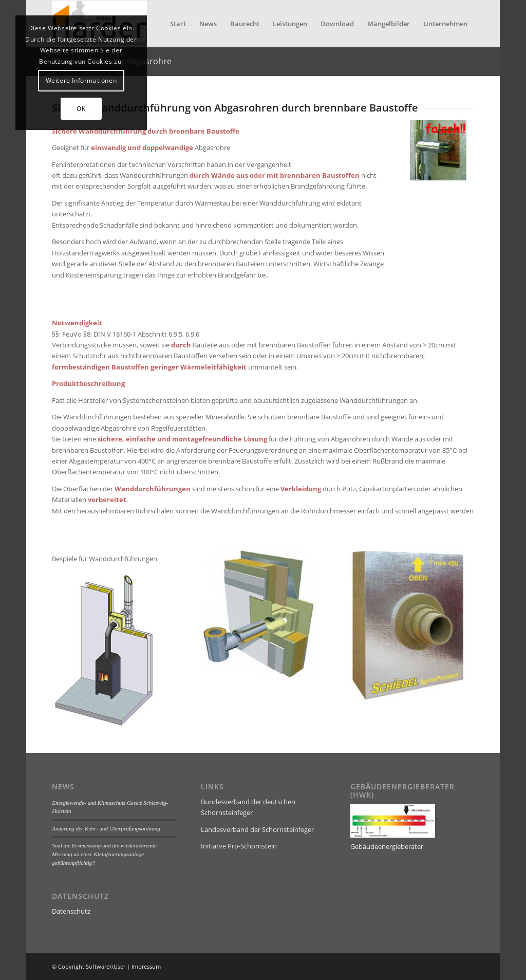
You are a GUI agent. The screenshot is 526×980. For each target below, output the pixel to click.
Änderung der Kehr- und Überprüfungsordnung (106, 828)
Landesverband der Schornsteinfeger (257, 829)
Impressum (146, 966)
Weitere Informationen (81, 80)
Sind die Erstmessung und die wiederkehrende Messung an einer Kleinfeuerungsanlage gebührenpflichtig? (104, 854)
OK (81, 109)
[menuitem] (178, 24)
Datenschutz (71, 911)
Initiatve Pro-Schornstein (239, 846)
